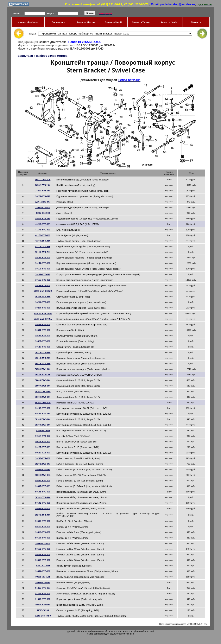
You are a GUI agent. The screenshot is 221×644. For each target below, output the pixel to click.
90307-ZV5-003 (43, 486)
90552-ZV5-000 (43, 549)
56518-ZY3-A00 (43, 358)
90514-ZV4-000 (43, 538)
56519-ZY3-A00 (43, 363)
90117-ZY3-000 (43, 436)
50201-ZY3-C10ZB (43, 291)
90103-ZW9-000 (43, 397)
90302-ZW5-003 (43, 464)
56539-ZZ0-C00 (43, 375)
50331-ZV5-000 (43, 324)
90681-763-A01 (43, 577)
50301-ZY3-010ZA (43, 313)
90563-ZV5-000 (43, 560)
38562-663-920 (43, 213)
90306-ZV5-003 (43, 480)
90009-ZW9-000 (43, 386)
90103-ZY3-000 (43, 408)
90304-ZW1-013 (43, 475)
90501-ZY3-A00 (43, 497)
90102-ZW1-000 (43, 391)
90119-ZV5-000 (43, 441)
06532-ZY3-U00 (43, 185)
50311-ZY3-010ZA (43, 319)
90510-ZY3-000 (43, 527)
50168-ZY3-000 (43, 285)
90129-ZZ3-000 (43, 453)
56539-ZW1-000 (43, 369)
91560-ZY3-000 (43, 599)
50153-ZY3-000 (43, 269)
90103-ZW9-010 (43, 402)
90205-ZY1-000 (43, 458)
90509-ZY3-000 (43, 521)
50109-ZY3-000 (43, 257)
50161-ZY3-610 (43, 274)
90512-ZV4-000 (43, 532)
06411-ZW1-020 (43, 179)
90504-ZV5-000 (43, 508)
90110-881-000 (43, 430)
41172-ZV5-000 (43, 235)
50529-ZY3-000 (43, 347)
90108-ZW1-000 (43, 425)
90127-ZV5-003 (43, 447)
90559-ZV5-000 (43, 554)
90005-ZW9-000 (43, 380)
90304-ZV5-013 (43, 469)
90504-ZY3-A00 (43, 515)
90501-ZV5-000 (43, 492)
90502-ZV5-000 (43, 503)
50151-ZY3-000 (43, 263)
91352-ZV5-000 (43, 593)
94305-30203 (43, 610)
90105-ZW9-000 (43, 419)
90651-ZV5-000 (43, 571)
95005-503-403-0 (43, 616)
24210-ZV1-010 (43, 191)
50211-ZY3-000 (43, 302)
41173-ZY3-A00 (43, 241)
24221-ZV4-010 (43, 196)
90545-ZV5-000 (43, 543)
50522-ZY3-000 (43, 336)
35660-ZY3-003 (43, 207)
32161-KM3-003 (43, 202)
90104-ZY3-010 (43, 414)
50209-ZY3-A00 (43, 297)
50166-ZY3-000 (43, 280)
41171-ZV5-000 (43, 230)
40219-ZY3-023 (43, 224)
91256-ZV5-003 (43, 588)
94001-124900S (43, 605)
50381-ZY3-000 (43, 330)
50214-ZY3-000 (43, 308)
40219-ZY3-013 (43, 218)
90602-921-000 (43, 566)
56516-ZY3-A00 (43, 352)
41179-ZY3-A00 (43, 246)
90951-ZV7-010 (43, 582)
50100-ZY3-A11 (43, 252)
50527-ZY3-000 (43, 341)
